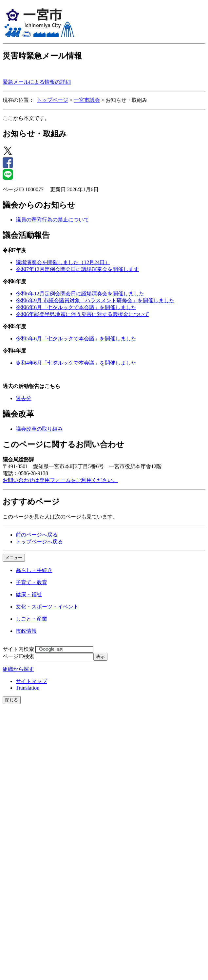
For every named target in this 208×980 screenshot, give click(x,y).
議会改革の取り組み (39, 429)
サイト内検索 (18, 649)
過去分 (24, 398)
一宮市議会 (87, 100)
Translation (28, 688)
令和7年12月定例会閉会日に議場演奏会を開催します (77, 269)
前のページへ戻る (37, 535)
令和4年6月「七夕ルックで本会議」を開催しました (76, 363)
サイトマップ (31, 681)
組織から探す (18, 669)
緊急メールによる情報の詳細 (37, 82)
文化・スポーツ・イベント (47, 607)
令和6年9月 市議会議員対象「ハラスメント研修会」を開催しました (95, 300)
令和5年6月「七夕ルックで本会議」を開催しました (76, 339)
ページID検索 (19, 656)
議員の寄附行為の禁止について (52, 220)
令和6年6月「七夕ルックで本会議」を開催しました (76, 307)
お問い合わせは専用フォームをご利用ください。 (60, 480)
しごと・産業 (31, 619)
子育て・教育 (31, 582)
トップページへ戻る (39, 542)
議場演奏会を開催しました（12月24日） (63, 262)
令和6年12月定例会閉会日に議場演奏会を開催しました (80, 294)
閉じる (12, 700)
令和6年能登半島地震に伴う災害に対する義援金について (83, 314)
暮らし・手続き (34, 570)
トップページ (52, 100)
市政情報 (26, 631)
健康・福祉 (29, 594)
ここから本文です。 (26, 118)
